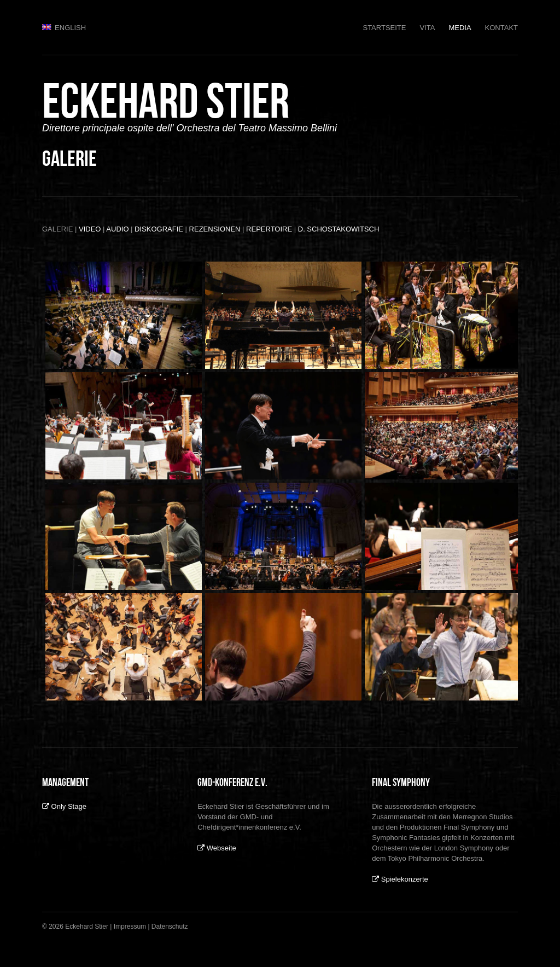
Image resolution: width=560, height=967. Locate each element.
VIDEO (90, 229)
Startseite (384, 28)
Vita (427, 28)
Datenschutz (170, 927)
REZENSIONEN (215, 229)
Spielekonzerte (400, 879)
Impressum (130, 927)
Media (460, 28)
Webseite (217, 848)
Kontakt (501, 28)
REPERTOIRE (269, 229)
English (64, 28)
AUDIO (117, 229)
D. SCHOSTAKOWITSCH (339, 229)
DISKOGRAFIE (159, 229)
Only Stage (64, 806)
